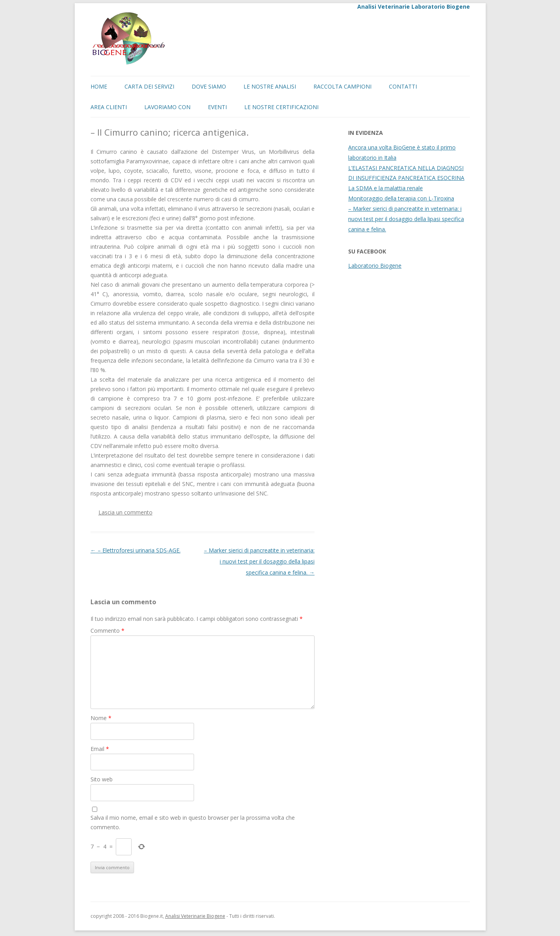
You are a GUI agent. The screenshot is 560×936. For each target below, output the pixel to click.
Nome (101, 718)
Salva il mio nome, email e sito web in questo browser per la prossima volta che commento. (193, 822)
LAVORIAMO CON (167, 107)
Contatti (403, 86)
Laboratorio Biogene (375, 266)
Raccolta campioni (342, 86)
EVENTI (217, 107)
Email (100, 749)
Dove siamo (209, 86)
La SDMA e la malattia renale (386, 188)
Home (99, 86)
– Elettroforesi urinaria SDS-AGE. (136, 550)
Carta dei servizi (149, 86)
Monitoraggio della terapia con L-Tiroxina (401, 198)
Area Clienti (109, 107)
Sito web (102, 779)
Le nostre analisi (270, 86)
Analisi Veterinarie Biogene (195, 916)
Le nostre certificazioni (281, 107)
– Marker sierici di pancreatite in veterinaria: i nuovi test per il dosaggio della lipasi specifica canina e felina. (259, 561)
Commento (107, 631)
